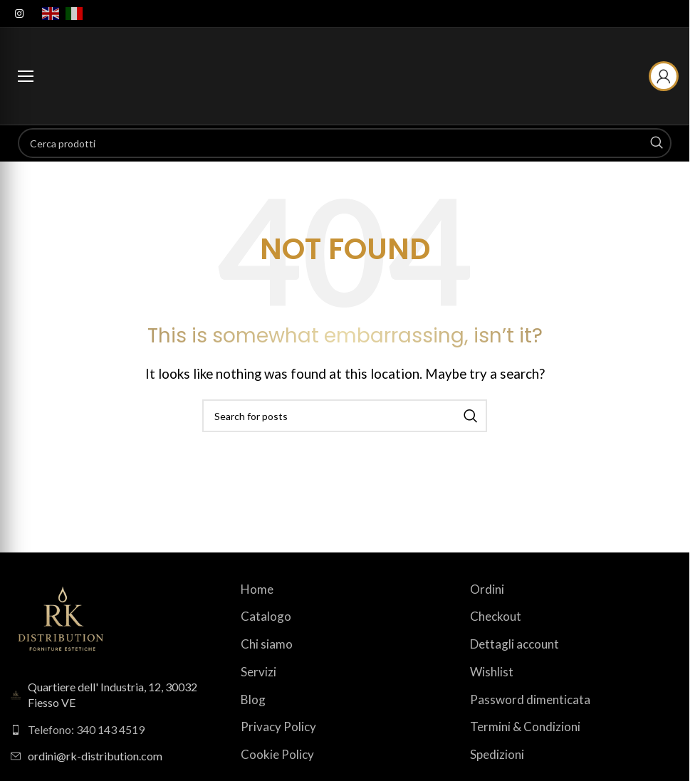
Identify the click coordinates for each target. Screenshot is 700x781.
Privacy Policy (278, 727)
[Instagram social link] (19, 14)
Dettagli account (514, 644)
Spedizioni (497, 754)
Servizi (258, 672)
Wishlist (492, 672)
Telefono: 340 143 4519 (86, 729)
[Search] (345, 143)
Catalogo (266, 616)
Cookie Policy (277, 754)
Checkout (496, 616)
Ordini (487, 589)
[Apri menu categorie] (26, 76)
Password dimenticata (530, 699)
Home (257, 589)
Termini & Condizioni (525, 727)
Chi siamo (267, 644)
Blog (253, 699)
